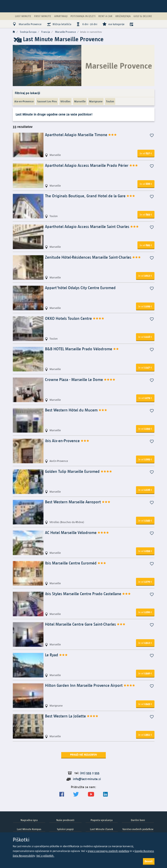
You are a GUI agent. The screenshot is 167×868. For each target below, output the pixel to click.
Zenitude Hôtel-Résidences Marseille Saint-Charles (93, 257)
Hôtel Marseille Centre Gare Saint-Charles (85, 624)
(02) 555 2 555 (90, 773)
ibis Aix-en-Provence (67, 441)
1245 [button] (145, 520)
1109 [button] (145, 306)
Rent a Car (105, 16)
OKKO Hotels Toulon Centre (75, 318)
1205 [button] (145, 459)
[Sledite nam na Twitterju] (76, 794)
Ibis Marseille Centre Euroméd (76, 563)
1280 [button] (145, 612)
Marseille (80, 101)
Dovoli (149, 861)
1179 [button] (145, 398)
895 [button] (146, 245)
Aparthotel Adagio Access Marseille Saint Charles (92, 227)
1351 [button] (145, 735)
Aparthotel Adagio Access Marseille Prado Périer (92, 165)
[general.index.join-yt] (91, 794)
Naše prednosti (65, 820)
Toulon (110, 101)
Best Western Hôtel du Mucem (76, 410)
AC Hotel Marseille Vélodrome (77, 533)
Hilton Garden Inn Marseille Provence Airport (90, 685)
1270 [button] (145, 582)
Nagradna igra (29, 820)
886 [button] (146, 184)
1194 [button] (145, 429)
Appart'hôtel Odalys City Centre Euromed (80, 288)
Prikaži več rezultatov (83, 755)
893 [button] (146, 214)
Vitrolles (65, 101)
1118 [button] (145, 337)
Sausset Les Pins (47, 101)
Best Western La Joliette (72, 716)
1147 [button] (145, 367)
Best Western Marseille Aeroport (78, 502)
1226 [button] (145, 490)
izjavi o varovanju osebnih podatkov (108, 851)
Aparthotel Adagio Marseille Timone (81, 135)
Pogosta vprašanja (102, 820)
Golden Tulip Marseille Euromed (79, 471)
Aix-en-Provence (24, 101)
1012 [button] (145, 276)
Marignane (96, 101)
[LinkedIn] (105, 794)
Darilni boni (138, 820)
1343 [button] (145, 704)
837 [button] (146, 153)
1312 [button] (145, 643)
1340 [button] (145, 673)
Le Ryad (56, 655)
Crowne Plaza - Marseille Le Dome (80, 380)
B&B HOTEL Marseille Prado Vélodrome (82, 349)
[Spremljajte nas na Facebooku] (62, 794)
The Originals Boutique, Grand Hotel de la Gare (90, 196)
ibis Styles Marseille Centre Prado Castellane (88, 594)
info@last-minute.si (87, 779)
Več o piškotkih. (45, 856)
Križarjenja (123, 16)
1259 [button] (145, 551)
